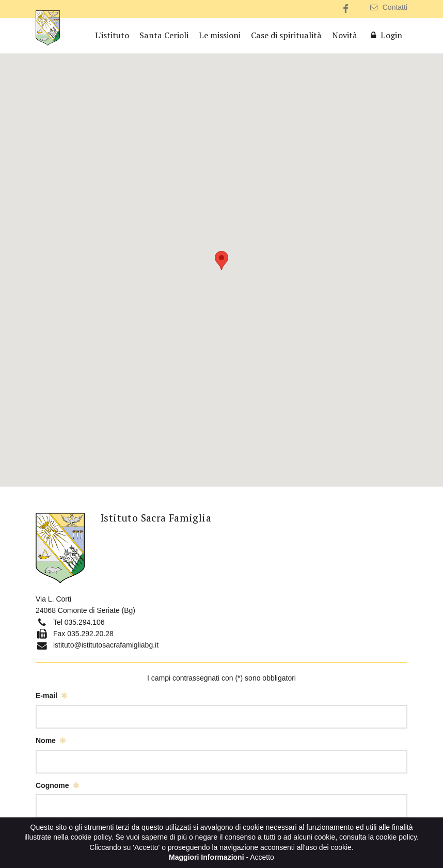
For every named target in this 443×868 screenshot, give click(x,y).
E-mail (46, 696)
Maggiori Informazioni (206, 857)
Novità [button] (345, 35)
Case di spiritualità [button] (286, 35)
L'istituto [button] (112, 35)
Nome (46, 740)
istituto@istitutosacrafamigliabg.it (106, 645)
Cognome (52, 785)
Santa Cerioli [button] (164, 35)
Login (385, 35)
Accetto (262, 857)
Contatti (389, 7)
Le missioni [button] (220, 35)
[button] (221, 261)
